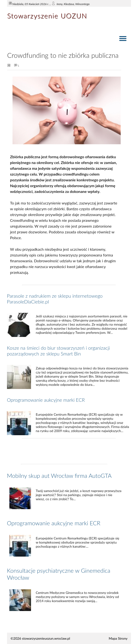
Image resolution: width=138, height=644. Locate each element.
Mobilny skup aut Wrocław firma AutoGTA (59, 476)
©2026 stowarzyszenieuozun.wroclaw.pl (40, 638)
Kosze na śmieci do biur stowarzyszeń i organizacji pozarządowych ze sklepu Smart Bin (58, 351)
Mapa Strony (118, 638)
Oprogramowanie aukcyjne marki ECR (46, 400)
